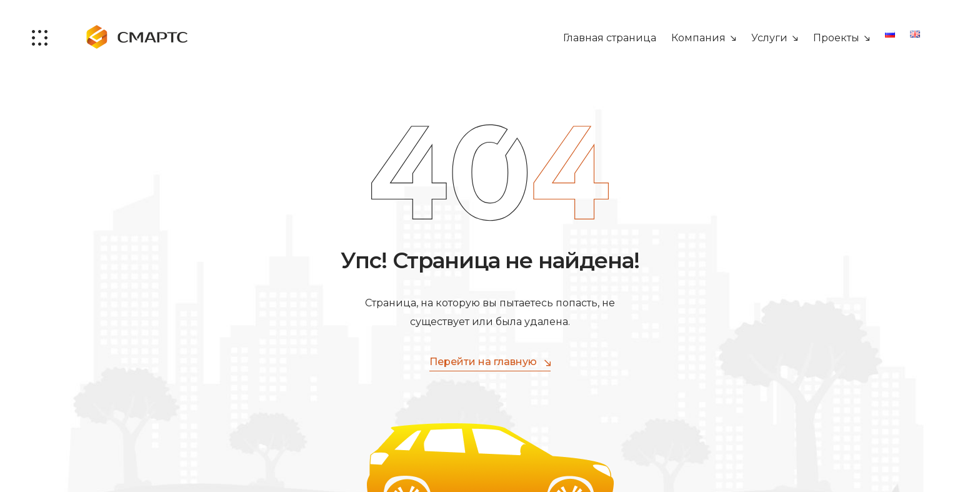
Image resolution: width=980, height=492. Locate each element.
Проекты (836, 38)
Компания (698, 38)
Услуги (769, 38)
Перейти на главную (490, 362)
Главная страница (610, 38)
